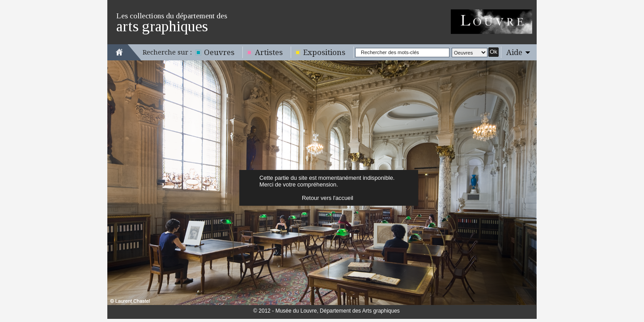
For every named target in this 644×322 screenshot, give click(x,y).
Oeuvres (219, 52)
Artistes (269, 52)
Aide (514, 52)
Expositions (324, 52)
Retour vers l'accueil (328, 198)
